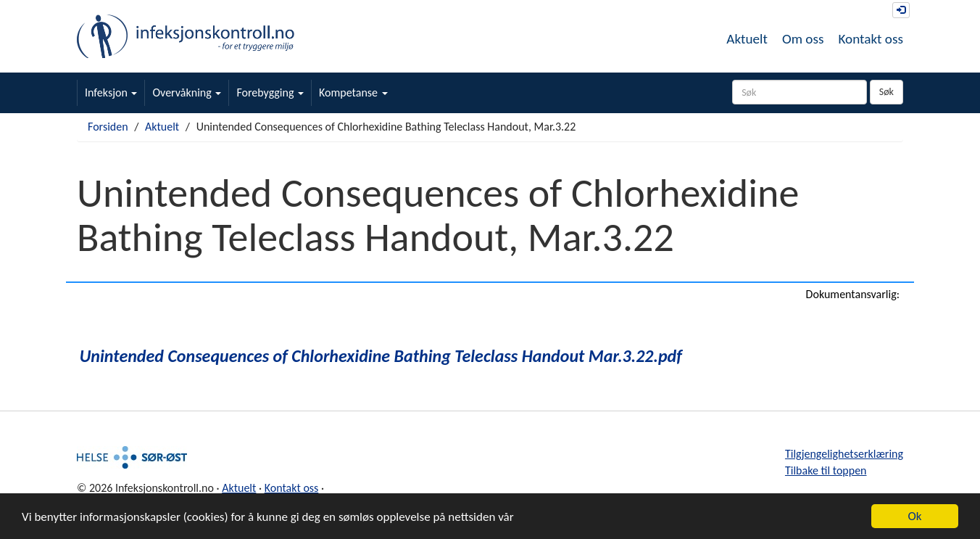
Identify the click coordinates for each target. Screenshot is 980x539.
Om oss (803, 39)
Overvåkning (187, 92)
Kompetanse (353, 92)
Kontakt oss (871, 39)
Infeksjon (111, 92)
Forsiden (108, 127)
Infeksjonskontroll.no (186, 36)
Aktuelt (747, 39)
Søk (886, 92)
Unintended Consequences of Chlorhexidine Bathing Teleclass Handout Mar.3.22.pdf (381, 356)
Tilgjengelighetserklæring (844, 454)
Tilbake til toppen (826, 470)
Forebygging (270, 92)
